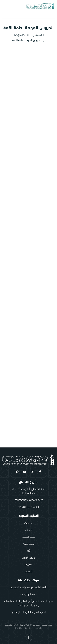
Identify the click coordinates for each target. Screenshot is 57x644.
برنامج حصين (29, 544)
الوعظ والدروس (29, 557)
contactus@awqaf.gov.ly (29, 500)
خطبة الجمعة (28, 537)
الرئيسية (38, 36)
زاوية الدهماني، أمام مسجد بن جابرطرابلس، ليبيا (29, 491)
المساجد (29, 530)
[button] (4, 6)
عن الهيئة (29, 523)
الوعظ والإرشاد (21, 35)
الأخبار (28, 550)
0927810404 (25, 507)
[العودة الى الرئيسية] (40, 6)
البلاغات (29, 571)
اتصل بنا (28, 564)
